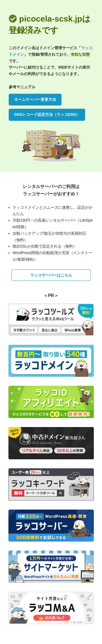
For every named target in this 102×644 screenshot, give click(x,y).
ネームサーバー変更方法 (35, 99)
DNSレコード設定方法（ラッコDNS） (47, 114)
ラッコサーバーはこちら (51, 275)
